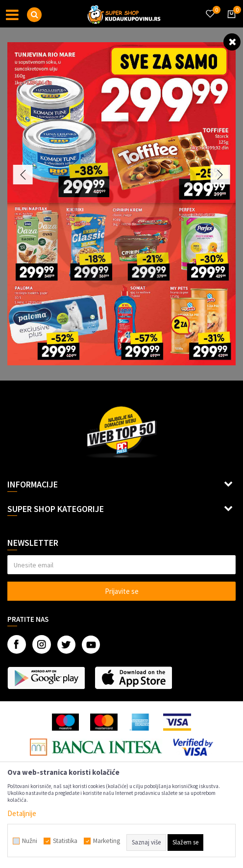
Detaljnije (22, 813)
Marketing (107, 841)
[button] (34, 15)
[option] (121, 204)
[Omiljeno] (210, 8)
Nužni (30, 841)
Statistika (65, 841)
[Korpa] (230, 23)
